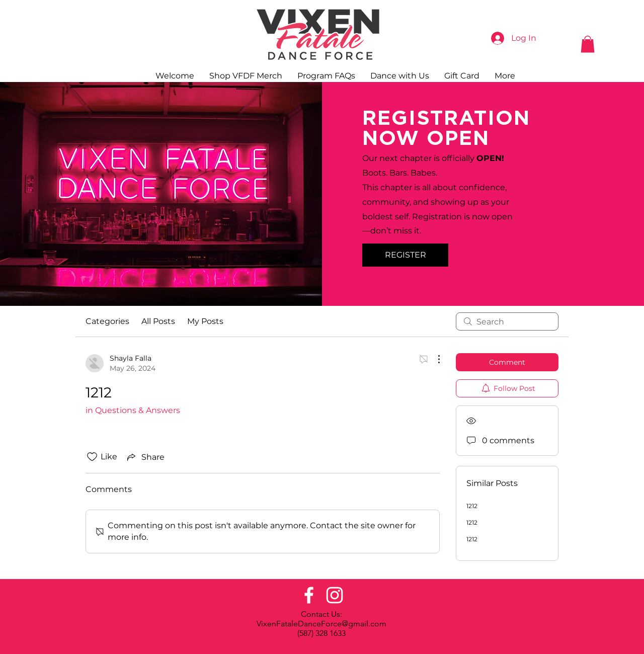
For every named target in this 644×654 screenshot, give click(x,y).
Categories (107, 321)
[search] (507, 321)
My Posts (205, 321)
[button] (588, 44)
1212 (472, 506)
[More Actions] (434, 359)
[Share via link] (145, 457)
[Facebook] (309, 595)
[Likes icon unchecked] (92, 457)
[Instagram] (335, 595)
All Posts (158, 321)
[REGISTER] (405, 255)
